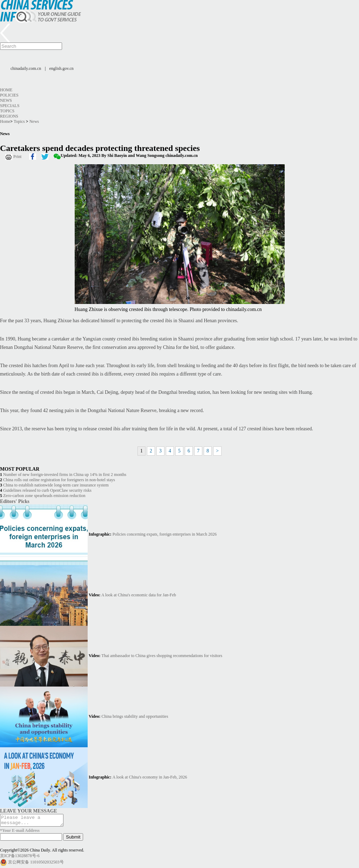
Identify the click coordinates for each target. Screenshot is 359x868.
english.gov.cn (62, 68)
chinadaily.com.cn (26, 68)
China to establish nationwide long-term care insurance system (56, 485)
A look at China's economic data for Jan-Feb (139, 595)
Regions (9, 116)
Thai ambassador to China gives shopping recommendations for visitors (162, 656)
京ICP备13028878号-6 (20, 858)
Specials (10, 106)
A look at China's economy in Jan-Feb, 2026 (150, 777)
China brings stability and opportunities (135, 716)
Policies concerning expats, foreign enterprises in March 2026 (165, 534)
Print (17, 157)
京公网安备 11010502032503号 (36, 864)
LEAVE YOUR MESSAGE (29, 811)
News (6, 100)
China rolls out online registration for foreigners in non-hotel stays (59, 480)
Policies (9, 95)
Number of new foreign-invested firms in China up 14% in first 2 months (65, 475)
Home (6, 90)
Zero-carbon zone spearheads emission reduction (44, 496)
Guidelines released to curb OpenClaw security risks (47, 490)
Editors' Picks (15, 501)
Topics (7, 111)
